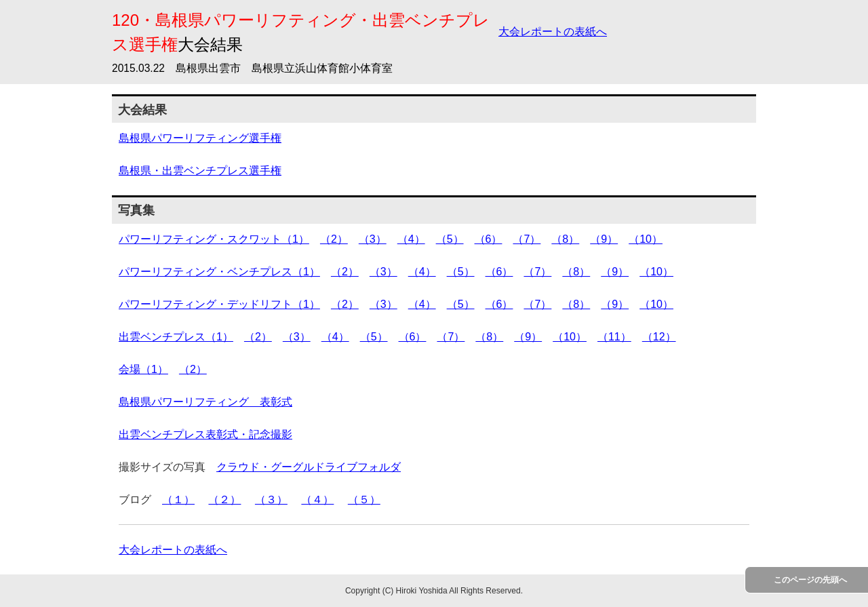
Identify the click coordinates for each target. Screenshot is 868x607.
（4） (411, 239)
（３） (271, 500)
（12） (659, 337)
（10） (646, 239)
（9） (604, 239)
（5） (450, 239)
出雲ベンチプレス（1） (176, 337)
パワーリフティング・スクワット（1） (214, 239)
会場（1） (143, 369)
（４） (317, 500)
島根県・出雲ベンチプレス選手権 (200, 171)
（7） (527, 239)
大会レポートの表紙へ (553, 32)
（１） (178, 500)
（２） (224, 500)
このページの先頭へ (810, 580)
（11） (614, 337)
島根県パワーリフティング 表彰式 (205, 402)
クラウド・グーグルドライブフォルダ (309, 467)
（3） (373, 239)
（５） (364, 500)
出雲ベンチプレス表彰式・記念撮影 (205, 434)
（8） (565, 239)
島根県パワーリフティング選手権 (200, 138)
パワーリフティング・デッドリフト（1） (219, 304)
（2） (334, 239)
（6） (489, 239)
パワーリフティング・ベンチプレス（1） (219, 272)
